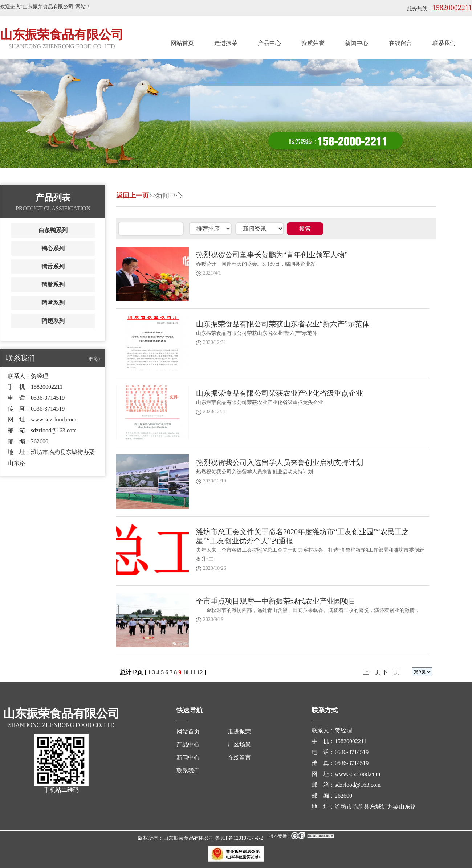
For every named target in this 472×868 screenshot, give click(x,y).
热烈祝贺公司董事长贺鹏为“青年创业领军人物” (272, 255)
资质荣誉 (313, 43)
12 (200, 672)
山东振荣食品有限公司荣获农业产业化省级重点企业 (280, 393)
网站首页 (182, 43)
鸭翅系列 (53, 321)
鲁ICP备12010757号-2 (239, 838)
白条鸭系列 (53, 230)
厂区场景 (239, 744)
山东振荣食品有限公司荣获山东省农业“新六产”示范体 (283, 324)
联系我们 (444, 43)
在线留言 (400, 43)
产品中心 (269, 43)
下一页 (391, 672)
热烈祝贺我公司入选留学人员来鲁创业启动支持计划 (280, 462)
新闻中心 (357, 43)
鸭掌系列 (53, 303)
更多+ (95, 359)
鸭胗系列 (53, 285)
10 (186, 672)
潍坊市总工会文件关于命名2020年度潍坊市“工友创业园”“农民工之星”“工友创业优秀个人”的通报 (303, 536)
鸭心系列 (53, 248)
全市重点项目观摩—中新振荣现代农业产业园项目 (276, 601)
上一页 (372, 672)
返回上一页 (133, 196)
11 (193, 672)
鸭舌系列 (53, 266)
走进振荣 (226, 43)
